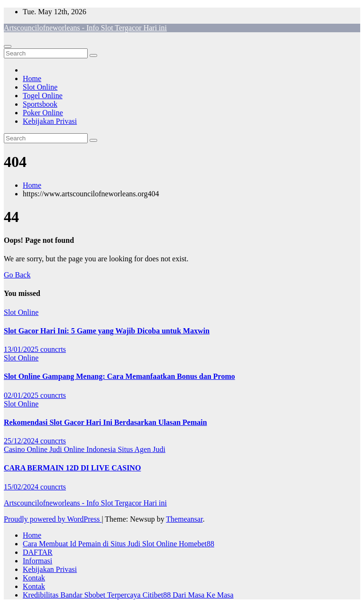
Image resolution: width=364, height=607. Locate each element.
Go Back (17, 275)
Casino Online (27, 449)
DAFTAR (38, 552)
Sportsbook (40, 104)
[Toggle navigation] (8, 46)
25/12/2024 (22, 441)
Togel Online (43, 96)
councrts (53, 349)
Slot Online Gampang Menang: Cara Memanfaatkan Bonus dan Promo (119, 376)
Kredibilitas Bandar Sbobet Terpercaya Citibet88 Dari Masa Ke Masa (128, 595)
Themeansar (184, 519)
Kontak (34, 578)
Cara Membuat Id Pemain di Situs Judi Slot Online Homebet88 (118, 544)
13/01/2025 (22, 349)
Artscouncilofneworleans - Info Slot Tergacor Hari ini (85, 28)
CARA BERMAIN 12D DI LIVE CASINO (72, 468)
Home (32, 78)
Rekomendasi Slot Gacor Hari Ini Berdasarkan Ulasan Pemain (105, 422)
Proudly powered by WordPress (53, 519)
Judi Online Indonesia (83, 449)
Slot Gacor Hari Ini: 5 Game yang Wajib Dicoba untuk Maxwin (107, 331)
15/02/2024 (22, 487)
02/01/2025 (22, 395)
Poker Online (43, 113)
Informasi (37, 561)
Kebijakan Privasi (50, 121)
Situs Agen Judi (141, 449)
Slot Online (40, 87)
